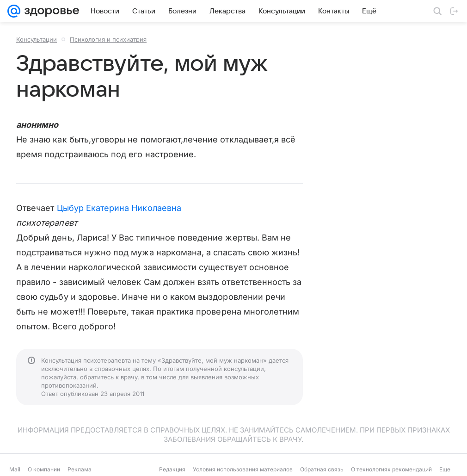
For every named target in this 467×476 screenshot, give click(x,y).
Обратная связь (322, 469)
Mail (15, 469)
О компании (44, 469)
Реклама (80, 469)
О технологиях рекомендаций (391, 469)
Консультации (37, 39)
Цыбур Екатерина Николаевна (119, 208)
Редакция (172, 469)
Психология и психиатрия (108, 39)
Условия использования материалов (243, 469)
